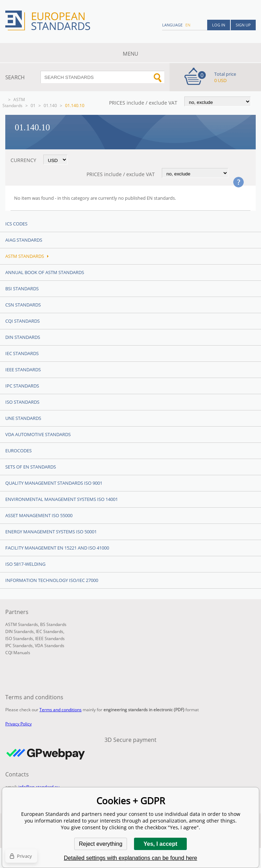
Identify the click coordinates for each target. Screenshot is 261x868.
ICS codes (16, 224)
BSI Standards (22, 289)
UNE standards (23, 418)
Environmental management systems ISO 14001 (62, 499)
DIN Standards (23, 337)
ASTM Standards (14, 103)
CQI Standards (23, 321)
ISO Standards (22, 402)
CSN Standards (23, 305)
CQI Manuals (18, 653)
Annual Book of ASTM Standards (45, 272)
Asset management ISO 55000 (39, 515)
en (188, 25)
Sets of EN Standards (31, 467)
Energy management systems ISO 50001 (51, 532)
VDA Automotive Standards (38, 434)
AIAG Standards (24, 240)
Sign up (243, 25)
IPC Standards (22, 386)
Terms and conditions (61, 710)
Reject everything (101, 844)
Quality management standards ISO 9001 (54, 483)
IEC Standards (22, 353)
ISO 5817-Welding (25, 564)
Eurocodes (18, 451)
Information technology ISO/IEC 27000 (52, 580)
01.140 (50, 106)
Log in (219, 25)
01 (33, 106)
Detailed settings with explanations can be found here (131, 858)
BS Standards (53, 624)
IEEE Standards (23, 370)
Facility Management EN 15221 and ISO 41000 (57, 548)
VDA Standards (50, 646)
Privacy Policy (18, 724)
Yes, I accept (160, 844)
